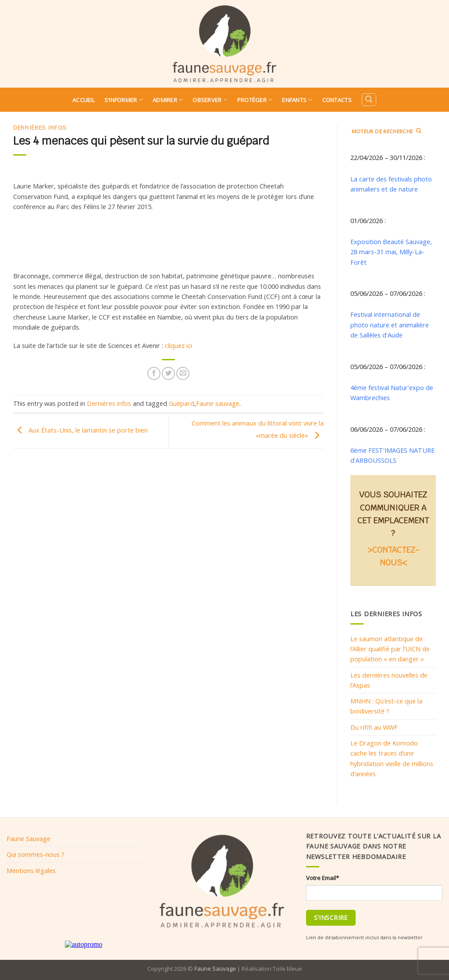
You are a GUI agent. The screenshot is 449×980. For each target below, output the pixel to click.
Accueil (84, 100)
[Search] (369, 100)
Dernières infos (40, 128)
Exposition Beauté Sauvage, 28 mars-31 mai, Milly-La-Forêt (391, 252)
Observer (210, 100)
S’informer (124, 100)
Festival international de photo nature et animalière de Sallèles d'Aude (390, 325)
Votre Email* (322, 878)
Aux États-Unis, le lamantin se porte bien (80, 430)
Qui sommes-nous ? (36, 854)
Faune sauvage (218, 403)
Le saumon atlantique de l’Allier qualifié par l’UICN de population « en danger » (390, 649)
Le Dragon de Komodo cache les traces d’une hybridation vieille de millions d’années (392, 758)
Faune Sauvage (29, 838)
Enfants (297, 100)
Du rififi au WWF (374, 727)
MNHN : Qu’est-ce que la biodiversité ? (386, 706)
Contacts (337, 100)
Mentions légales (31, 870)
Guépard (182, 403)
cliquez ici (178, 345)
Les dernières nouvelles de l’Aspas (389, 680)
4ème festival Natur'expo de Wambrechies (392, 392)
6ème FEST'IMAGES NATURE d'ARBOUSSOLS (392, 455)
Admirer (168, 100)
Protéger (255, 100)
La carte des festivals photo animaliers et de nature (391, 184)
